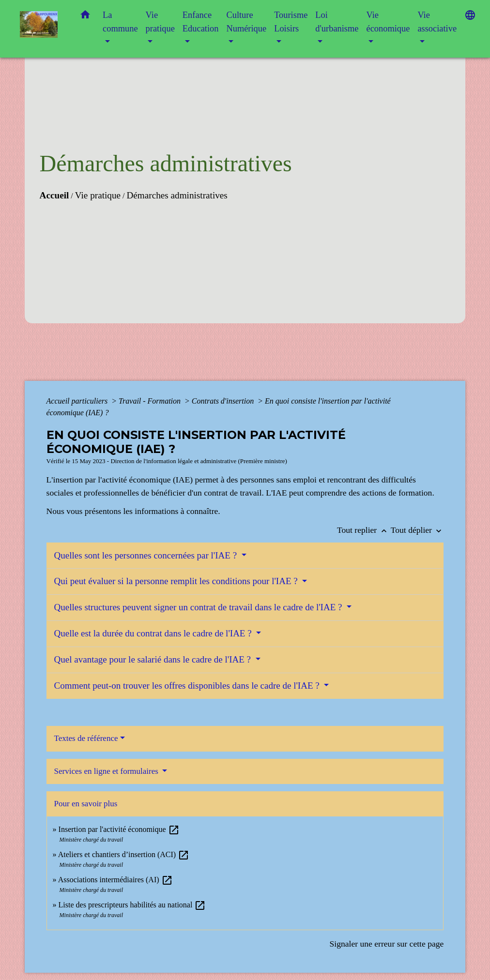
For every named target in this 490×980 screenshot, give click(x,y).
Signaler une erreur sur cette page (386, 944)
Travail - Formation (151, 401)
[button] (85, 17)
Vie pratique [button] (160, 22)
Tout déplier (417, 530)
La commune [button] (120, 22)
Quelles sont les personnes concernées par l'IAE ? (147, 555)
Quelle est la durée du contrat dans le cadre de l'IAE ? (154, 633)
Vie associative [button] (437, 22)
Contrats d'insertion (224, 401)
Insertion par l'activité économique (119, 829)
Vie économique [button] (388, 22)
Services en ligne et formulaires (107, 771)
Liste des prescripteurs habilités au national (132, 905)
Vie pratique (98, 195)
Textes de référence (86, 738)
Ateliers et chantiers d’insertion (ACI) (124, 854)
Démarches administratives (177, 195)
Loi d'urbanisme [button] (337, 22)
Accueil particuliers (78, 401)
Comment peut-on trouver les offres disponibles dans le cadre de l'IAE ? (188, 686)
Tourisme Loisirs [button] (291, 22)
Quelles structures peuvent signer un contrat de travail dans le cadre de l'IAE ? (199, 607)
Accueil (54, 195)
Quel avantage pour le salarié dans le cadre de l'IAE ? (154, 659)
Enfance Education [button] (201, 22)
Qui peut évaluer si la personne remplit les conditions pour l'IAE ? (177, 581)
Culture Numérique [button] (246, 22)
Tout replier (364, 530)
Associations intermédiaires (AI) (115, 880)
